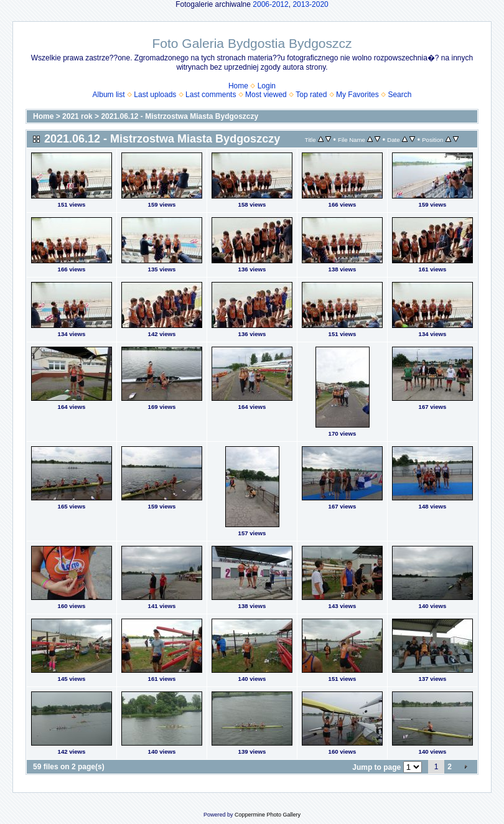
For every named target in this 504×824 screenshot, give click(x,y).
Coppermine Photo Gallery (268, 815)
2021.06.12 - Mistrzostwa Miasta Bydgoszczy (180, 116)
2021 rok (77, 116)
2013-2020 (310, 4)
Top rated (311, 95)
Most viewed (266, 95)
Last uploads (155, 95)
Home (238, 86)
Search (399, 95)
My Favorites (357, 95)
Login (267, 86)
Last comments (211, 95)
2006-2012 (270, 4)
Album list (109, 95)
